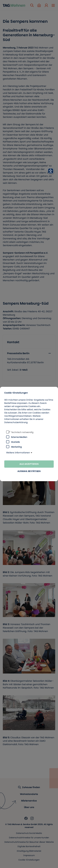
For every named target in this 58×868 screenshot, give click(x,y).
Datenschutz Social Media (29, 833)
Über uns (29, 807)
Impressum (29, 855)
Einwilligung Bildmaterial (29, 851)
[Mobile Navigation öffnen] (53, 5)
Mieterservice (29, 801)
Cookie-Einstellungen (29, 860)
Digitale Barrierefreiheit (29, 846)
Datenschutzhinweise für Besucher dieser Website (29, 842)
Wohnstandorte (29, 794)
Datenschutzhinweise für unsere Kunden (29, 838)
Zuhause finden (29, 787)
